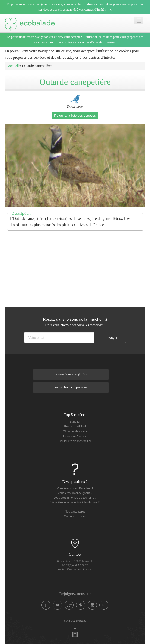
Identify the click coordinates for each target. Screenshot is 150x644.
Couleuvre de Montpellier (75, 441)
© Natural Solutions (75, 621)
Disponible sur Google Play (71, 375)
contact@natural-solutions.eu (75, 569)
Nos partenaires (75, 512)
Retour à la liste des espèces (75, 116)
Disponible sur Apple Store (71, 388)
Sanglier (75, 422)
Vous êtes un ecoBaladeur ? (75, 488)
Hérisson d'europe (75, 436)
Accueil (13, 66)
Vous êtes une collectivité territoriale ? (75, 502)
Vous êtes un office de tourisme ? (75, 498)
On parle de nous (75, 516)
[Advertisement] (77, 266)
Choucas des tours (75, 431)
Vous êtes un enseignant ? (75, 493)
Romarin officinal (75, 427)
